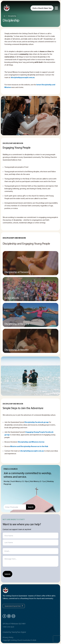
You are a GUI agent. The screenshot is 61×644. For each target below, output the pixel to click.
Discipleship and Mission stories (31, 442)
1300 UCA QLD (8, 627)
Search (31, 507)
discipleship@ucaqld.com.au (23, 78)
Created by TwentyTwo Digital (14, 632)
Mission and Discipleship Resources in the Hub (29, 447)
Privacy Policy (8, 637)
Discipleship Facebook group (37, 422)
